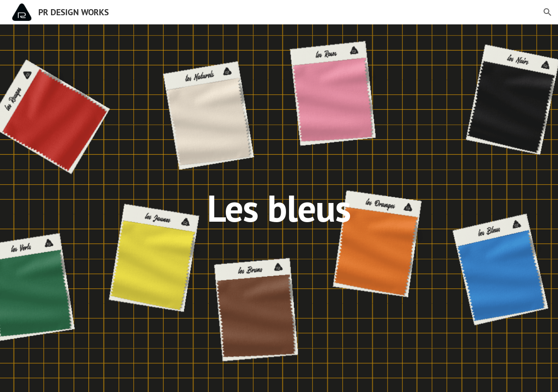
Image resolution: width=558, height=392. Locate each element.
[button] (548, 12)
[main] (279, 208)
